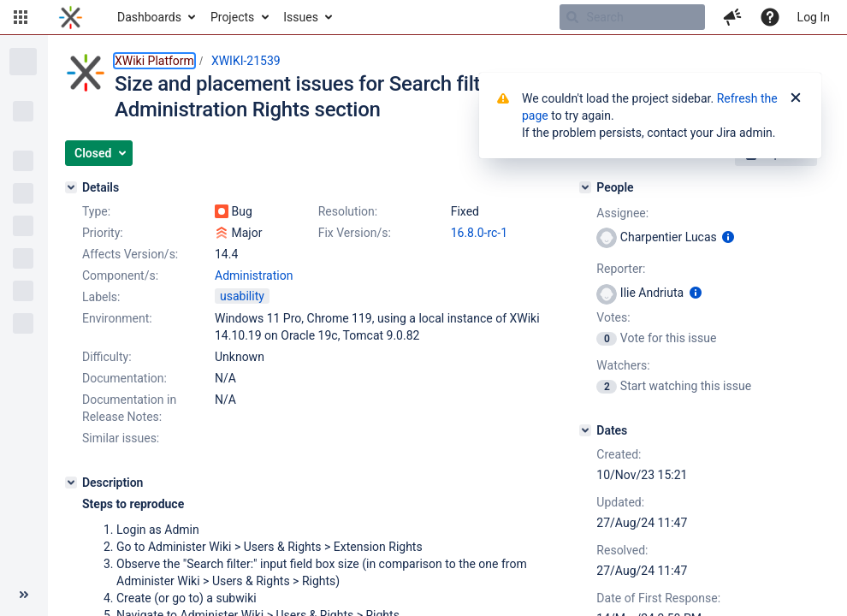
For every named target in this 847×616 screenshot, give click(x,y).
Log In (814, 17)
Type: (96, 211)
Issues (301, 17)
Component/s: (120, 275)
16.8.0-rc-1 (479, 233)
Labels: (101, 297)
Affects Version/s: (130, 254)
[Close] (796, 98)
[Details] (71, 187)
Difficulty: (107, 357)
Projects (232, 17)
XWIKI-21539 (246, 61)
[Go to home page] (71, 17)
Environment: (117, 318)
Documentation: (124, 378)
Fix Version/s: (355, 233)
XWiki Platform (154, 61)
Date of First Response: (658, 598)
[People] (585, 187)
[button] (21, 17)
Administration (254, 275)
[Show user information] (728, 237)
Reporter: (621, 269)
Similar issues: (121, 438)
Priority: (103, 233)
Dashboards (149, 17)
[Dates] (585, 430)
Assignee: (622, 213)
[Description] (71, 483)
